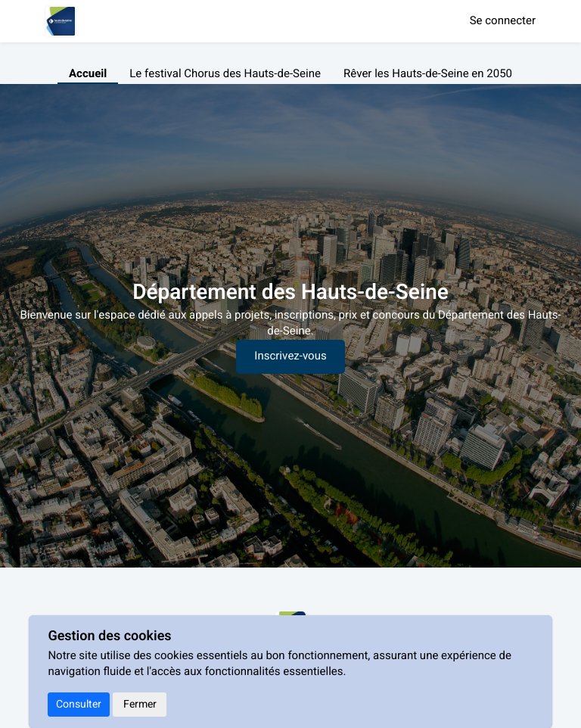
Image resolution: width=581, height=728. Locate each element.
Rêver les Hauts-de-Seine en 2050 (428, 74)
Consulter (79, 704)
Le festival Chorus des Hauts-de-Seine (225, 74)
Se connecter (503, 22)
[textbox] (290, 324)
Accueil (88, 74)
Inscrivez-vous (290, 356)
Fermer (140, 704)
